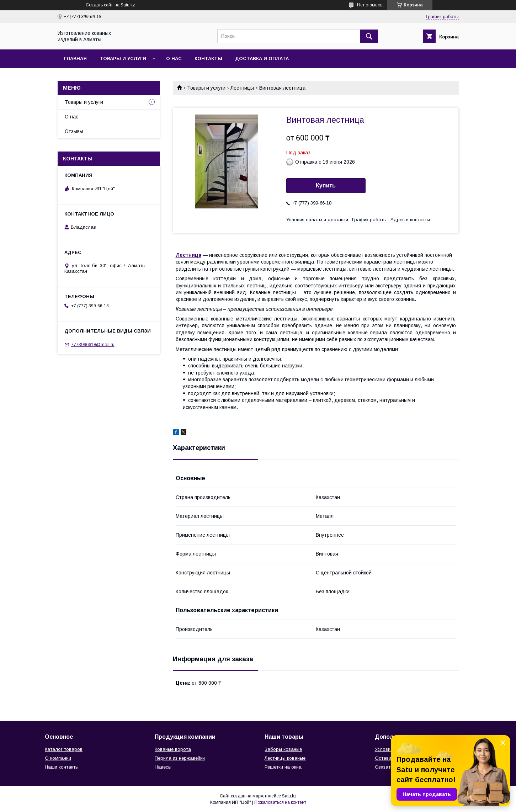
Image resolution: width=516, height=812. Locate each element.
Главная (75, 59)
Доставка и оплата (262, 59)
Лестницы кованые (285, 758)
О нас (174, 59)
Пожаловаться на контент (280, 802)
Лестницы (242, 88)
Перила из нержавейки (180, 758)
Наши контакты (62, 767)
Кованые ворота (173, 749)
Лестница (188, 255)
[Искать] (369, 36)
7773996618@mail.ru (93, 344)
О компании (58, 758)
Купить (326, 185)
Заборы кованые (283, 749)
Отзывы (74, 131)
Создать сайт (99, 5)
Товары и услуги (123, 59)
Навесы (163, 767)
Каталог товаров (64, 749)
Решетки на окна (283, 767)
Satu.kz (289, 796)
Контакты (208, 59)
